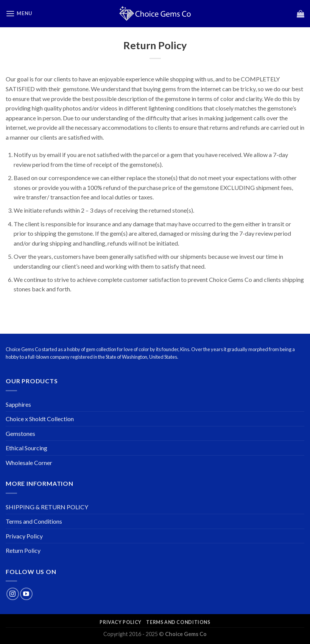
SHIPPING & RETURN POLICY (47, 507)
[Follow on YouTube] (26, 594)
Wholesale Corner (29, 463)
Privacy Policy (24, 536)
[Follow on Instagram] (13, 594)
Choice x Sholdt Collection (40, 419)
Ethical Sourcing (26, 448)
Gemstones (20, 433)
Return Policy (23, 550)
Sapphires (18, 404)
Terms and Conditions (34, 521)
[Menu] (19, 13)
